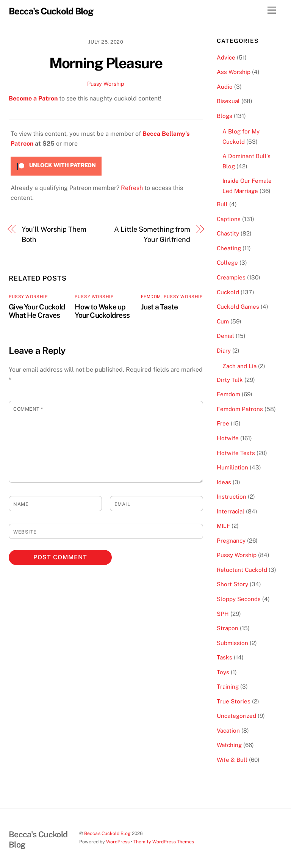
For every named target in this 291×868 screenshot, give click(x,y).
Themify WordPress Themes (164, 842)
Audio (225, 87)
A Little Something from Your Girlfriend (152, 234)
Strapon (228, 628)
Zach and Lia (239, 366)
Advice (226, 57)
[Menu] (272, 10)
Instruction (232, 497)
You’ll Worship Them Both (54, 234)
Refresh (132, 188)
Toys (223, 672)
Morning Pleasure (106, 63)
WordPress (118, 842)
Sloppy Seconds (239, 599)
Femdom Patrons (240, 409)
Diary (224, 351)
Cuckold (228, 292)
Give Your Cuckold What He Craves (37, 311)
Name (21, 504)
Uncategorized (236, 716)
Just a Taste (160, 307)
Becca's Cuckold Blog (107, 833)
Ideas (224, 482)
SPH (223, 614)
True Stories (234, 701)
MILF (223, 526)
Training (228, 687)
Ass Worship (234, 72)
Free (223, 423)
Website (25, 532)
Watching (229, 745)
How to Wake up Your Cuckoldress (102, 311)
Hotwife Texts (236, 453)
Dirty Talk (230, 380)
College (227, 263)
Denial (225, 336)
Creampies (231, 277)
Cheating (229, 248)
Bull (222, 204)
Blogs (225, 116)
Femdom (151, 297)
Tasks (225, 657)
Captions (229, 219)
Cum (223, 321)
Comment (28, 409)
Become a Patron (33, 98)
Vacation (228, 731)
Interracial (231, 511)
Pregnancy (231, 541)
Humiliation (232, 467)
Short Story (232, 584)
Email (122, 504)
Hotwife (228, 438)
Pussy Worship (106, 84)
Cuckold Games (238, 307)
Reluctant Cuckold (242, 570)
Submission (232, 643)
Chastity (228, 233)
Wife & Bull (232, 760)
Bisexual (228, 101)
